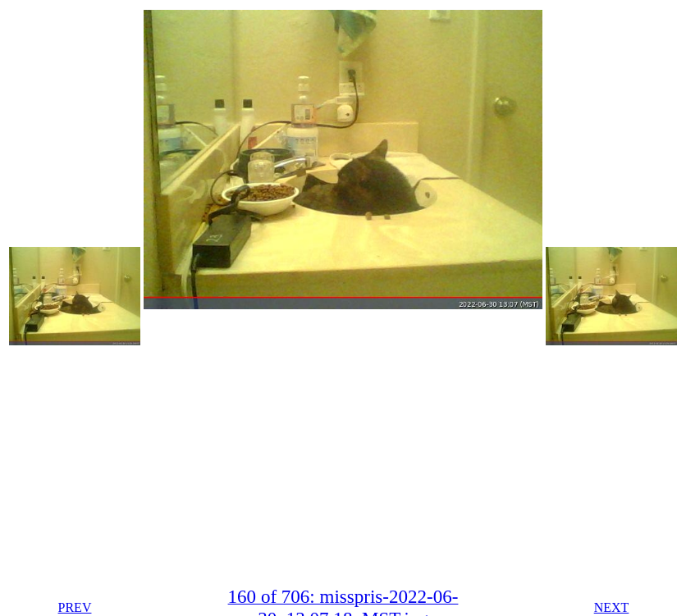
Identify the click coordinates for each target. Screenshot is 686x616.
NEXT (612, 607)
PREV (75, 607)
